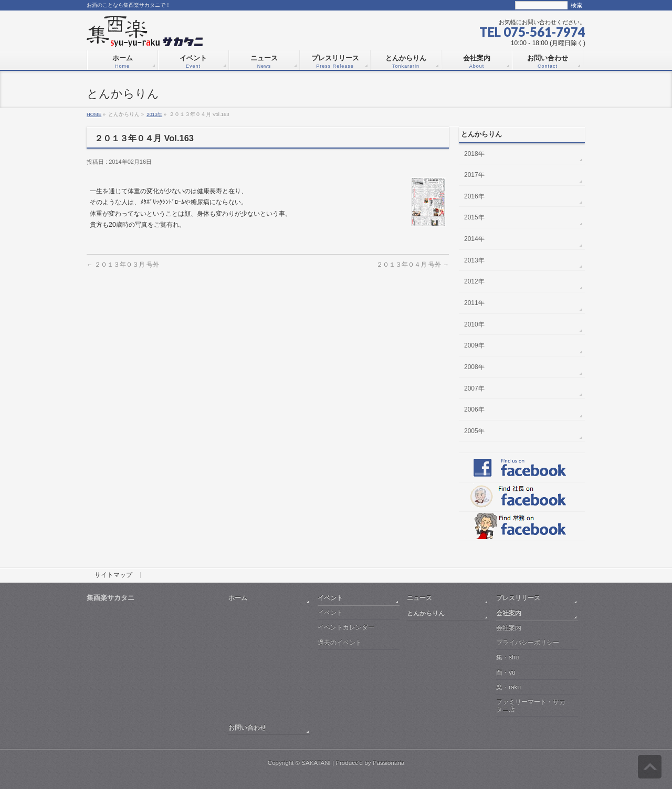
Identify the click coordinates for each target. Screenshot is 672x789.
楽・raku (508, 687)
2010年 (474, 324)
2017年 (474, 175)
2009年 (474, 345)
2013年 (154, 114)
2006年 (474, 409)
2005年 (474, 431)
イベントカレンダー (346, 627)
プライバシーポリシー (528, 643)
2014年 (474, 239)
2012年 (474, 281)
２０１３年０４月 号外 (413, 264)
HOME (94, 114)
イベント (330, 598)
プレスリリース (518, 598)
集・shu (507, 657)
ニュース (419, 598)
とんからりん (426, 613)
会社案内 (509, 613)
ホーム (238, 598)
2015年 (474, 217)
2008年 (474, 367)
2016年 (474, 196)
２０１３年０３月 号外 (123, 264)
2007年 (474, 388)
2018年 (474, 154)
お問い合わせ (247, 727)
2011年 (474, 303)
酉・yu (506, 672)
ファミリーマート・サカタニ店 (531, 705)
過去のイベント (340, 643)
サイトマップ (113, 575)
